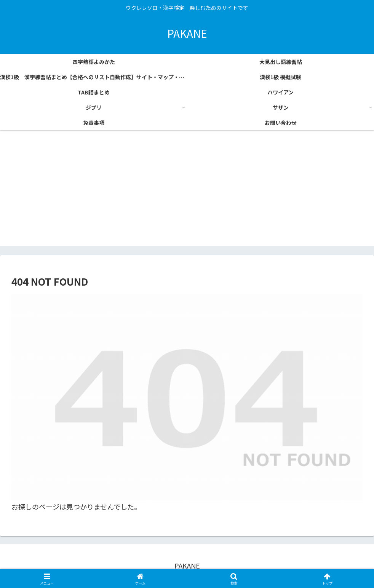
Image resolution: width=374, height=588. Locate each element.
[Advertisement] (187, 193)
